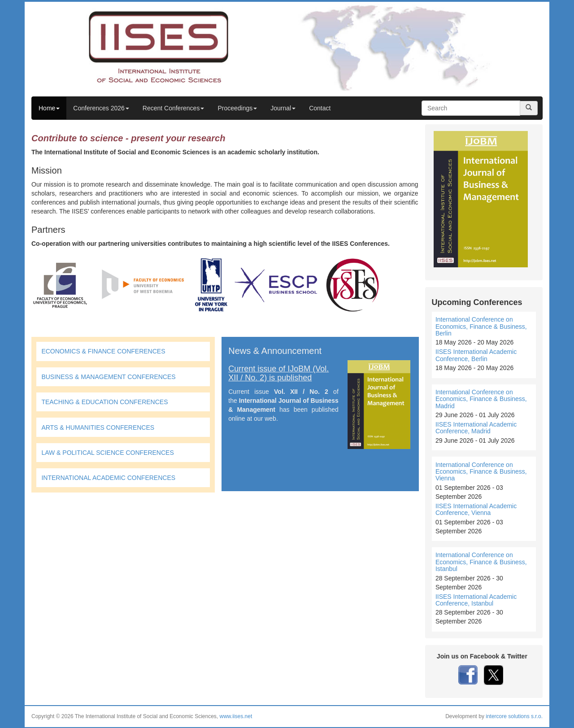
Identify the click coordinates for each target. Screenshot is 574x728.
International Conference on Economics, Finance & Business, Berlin (481, 326)
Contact (320, 108)
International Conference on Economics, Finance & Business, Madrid (481, 399)
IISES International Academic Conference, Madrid (476, 428)
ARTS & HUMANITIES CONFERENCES (98, 427)
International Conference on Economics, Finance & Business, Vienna (481, 472)
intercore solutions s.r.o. (514, 716)
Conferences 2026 (101, 108)
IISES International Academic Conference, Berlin (476, 355)
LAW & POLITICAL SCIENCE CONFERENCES (107, 453)
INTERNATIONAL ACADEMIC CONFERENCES (108, 478)
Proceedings (237, 108)
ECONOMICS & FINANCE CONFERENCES (103, 351)
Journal (283, 108)
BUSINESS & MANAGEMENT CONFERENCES (108, 377)
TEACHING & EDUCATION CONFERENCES (104, 402)
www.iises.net (236, 716)
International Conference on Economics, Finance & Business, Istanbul (481, 562)
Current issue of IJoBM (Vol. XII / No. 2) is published (278, 373)
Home (49, 108)
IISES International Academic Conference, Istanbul (476, 600)
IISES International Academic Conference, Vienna (476, 509)
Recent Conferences (174, 108)
